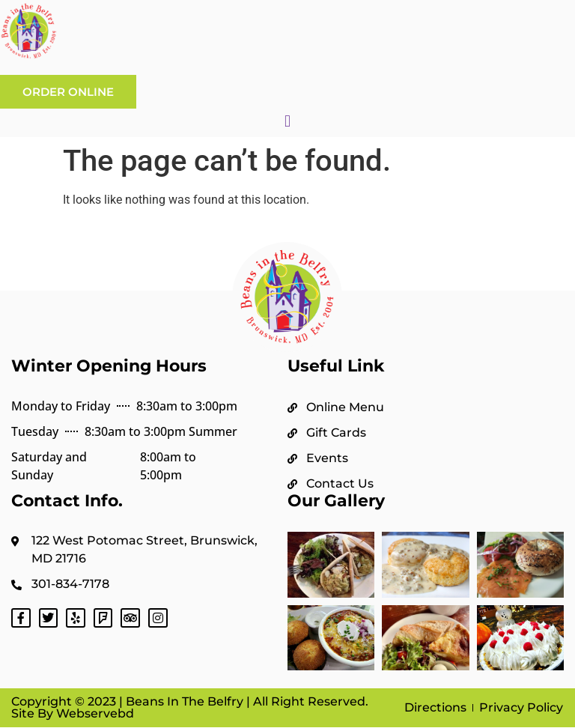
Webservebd (94, 713)
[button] (287, 121)
